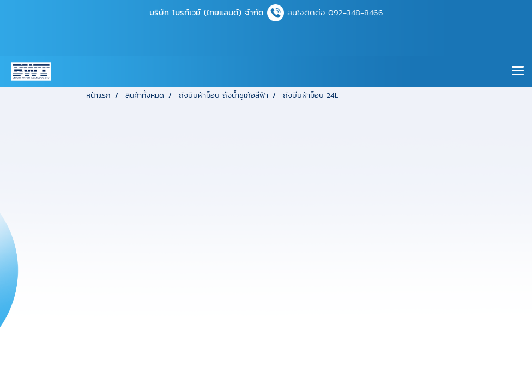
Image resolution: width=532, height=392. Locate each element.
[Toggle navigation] (518, 71)
